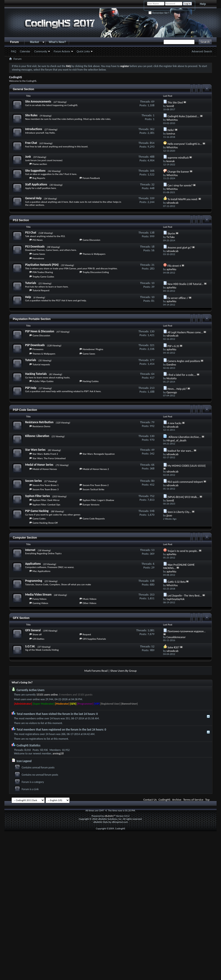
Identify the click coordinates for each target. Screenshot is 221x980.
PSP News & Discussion (40, 331)
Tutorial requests (41, 364)
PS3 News (37, 240)
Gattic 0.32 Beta (176, 582)
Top (207, 800)
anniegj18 (58, 753)
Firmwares (38, 349)
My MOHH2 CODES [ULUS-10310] (186, 466)
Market (35, 42)
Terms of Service (193, 800)
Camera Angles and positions (184, 361)
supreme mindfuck (178, 158)
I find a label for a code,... (182, 375)
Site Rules (31, 115)
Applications (33, 564)
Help (203, 4)
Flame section (40, 164)
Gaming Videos (40, 603)
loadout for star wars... (180, 451)
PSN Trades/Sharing (43, 272)
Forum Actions (62, 51)
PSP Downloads (35, 345)
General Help (33, 198)
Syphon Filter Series (38, 496)
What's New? (57, 42)
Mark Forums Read (96, 671)
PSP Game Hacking (37, 511)
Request (87, 634)
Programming (34, 581)
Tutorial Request (41, 290)
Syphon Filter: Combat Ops (46, 505)
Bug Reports (39, 178)
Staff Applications (36, 184)
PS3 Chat (31, 233)
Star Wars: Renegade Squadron (99, 454)
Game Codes (39, 519)
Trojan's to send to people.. (183, 551)
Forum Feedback (91, 178)
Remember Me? (159, 13)
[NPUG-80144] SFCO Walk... (183, 497)
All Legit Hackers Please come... (185, 332)
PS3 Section (21, 220)
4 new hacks (174, 423)
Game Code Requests (94, 519)
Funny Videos (39, 599)
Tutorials (31, 283)
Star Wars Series (35, 450)
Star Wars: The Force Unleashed (49, 458)
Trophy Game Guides (43, 277)
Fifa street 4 (174, 266)
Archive (177, 800)
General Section (23, 89)
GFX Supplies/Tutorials (94, 639)
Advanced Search (202, 51)
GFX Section (21, 618)
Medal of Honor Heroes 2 (96, 469)
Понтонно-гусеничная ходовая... (186, 631)
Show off (37, 634)
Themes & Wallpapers (94, 254)
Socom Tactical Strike (93, 489)
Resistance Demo (41, 426)
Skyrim (171, 234)
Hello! (171, 130)
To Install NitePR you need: (183, 199)
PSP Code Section (25, 410)
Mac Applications (41, 571)
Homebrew (38, 258)
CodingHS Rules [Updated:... (183, 116)
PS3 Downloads (35, 247)
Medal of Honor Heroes (45, 469)
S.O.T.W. (30, 646)
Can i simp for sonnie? (180, 185)
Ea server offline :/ (178, 298)
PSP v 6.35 (173, 346)
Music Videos (89, 599)
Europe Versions (91, 505)
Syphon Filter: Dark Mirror (46, 500)
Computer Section (25, 538)
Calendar (25, 51)
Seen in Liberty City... (179, 512)
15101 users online (47, 695)
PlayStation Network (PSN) (42, 265)
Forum (14, 42)
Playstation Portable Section (32, 319)
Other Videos (89, 603)
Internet (30, 550)
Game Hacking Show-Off (45, 523)
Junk (28, 157)
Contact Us (150, 800)
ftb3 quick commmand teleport (185, 482)
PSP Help (31, 388)
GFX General (33, 630)
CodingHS (164, 800)
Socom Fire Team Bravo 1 (45, 485)
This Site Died (175, 103)
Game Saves (39, 254)
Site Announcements (38, 101)
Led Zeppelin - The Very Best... (185, 596)
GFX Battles (38, 639)
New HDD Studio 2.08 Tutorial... (185, 284)
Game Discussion (91, 240)
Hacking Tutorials (36, 374)
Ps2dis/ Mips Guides (43, 381)
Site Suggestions (35, 171)
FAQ (14, 51)
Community (41, 51)
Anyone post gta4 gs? (179, 248)
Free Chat (31, 143)
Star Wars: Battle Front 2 (45, 454)
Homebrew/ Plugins (93, 349)
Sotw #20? (173, 647)
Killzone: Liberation (37, 436)
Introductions (34, 129)
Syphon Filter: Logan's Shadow (98, 500)
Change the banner (178, 172)
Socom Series (33, 481)
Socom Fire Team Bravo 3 (45, 489)
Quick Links (83, 51)
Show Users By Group (123, 671)
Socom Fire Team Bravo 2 (96, 485)
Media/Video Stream (38, 595)
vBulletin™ (110, 816)
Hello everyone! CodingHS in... (185, 144)
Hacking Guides (91, 381)
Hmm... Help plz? (177, 389)
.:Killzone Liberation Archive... (184, 437)
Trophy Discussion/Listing (96, 272)
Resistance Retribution (39, 422)
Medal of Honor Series (39, 465)
